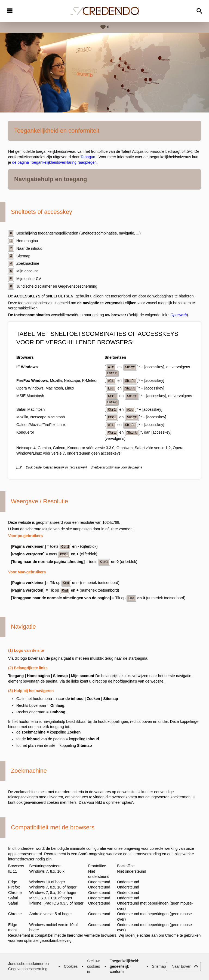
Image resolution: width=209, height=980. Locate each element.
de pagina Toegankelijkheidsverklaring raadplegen (54, 162)
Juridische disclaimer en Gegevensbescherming (28, 966)
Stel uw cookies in (93, 966)
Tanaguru (88, 157)
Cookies (71, 966)
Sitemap (159, 966)
